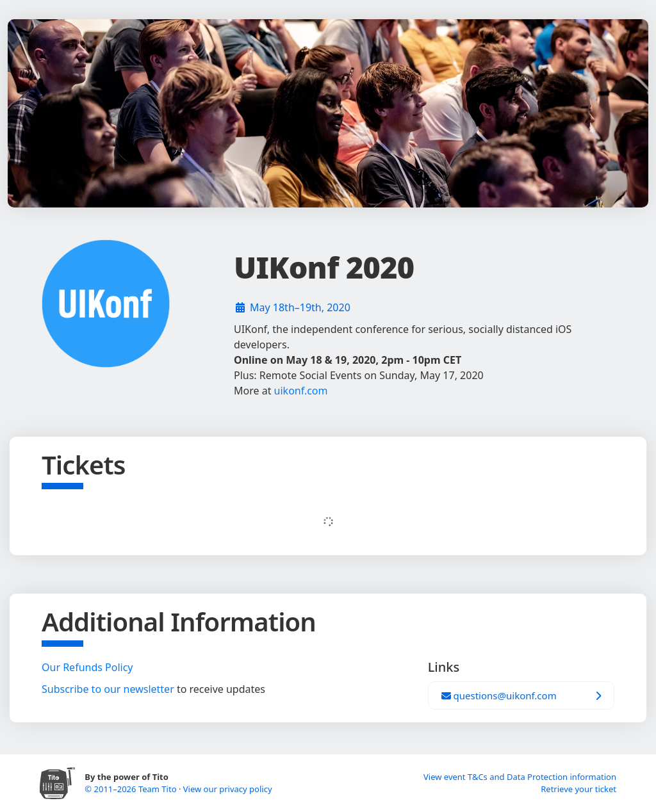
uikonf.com (301, 391)
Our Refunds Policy (87, 667)
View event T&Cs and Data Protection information (520, 777)
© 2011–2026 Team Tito (132, 789)
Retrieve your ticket (578, 789)
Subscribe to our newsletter (108, 689)
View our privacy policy (228, 789)
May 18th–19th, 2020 (300, 307)
